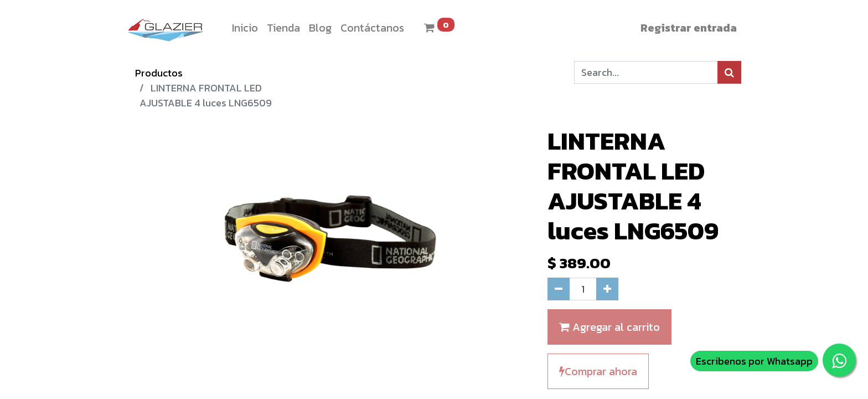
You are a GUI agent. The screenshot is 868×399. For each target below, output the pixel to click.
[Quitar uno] (559, 289)
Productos (159, 73)
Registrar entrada (689, 28)
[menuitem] (245, 28)
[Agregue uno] (607, 289)
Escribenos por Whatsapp (754, 361)
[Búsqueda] (729, 72)
